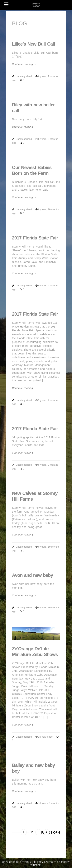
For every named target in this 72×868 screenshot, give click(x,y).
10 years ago (46, 737)
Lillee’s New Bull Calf (34, 44)
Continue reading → (24, 64)
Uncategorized (24, 76)
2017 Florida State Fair (35, 238)
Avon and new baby (33, 575)
